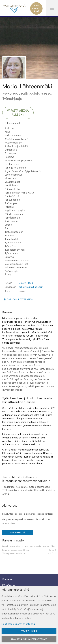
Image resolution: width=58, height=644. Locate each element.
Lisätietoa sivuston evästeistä (18, 624)
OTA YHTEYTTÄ (18, 532)
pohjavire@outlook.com (31, 287)
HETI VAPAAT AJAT (36, 8)
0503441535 (26, 283)
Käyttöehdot (9, 585)
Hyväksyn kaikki (29, 631)
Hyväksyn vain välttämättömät (29, 639)
